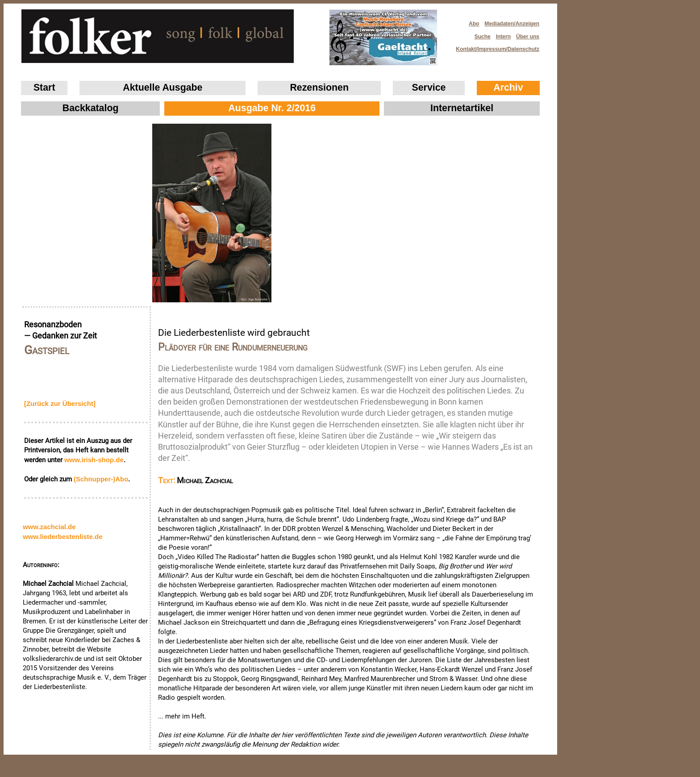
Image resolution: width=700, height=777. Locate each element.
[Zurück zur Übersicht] (60, 403)
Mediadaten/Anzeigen (512, 24)
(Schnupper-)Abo (101, 479)
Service (429, 88)
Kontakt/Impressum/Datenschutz (495, 47)
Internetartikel (462, 108)
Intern (503, 37)
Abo (474, 24)
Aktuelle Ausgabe (162, 88)
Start (44, 88)
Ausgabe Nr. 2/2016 (272, 108)
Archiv (508, 88)
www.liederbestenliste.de (63, 537)
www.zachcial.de (49, 527)
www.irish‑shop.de (94, 460)
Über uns (528, 37)
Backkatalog (91, 108)
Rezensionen (319, 88)
